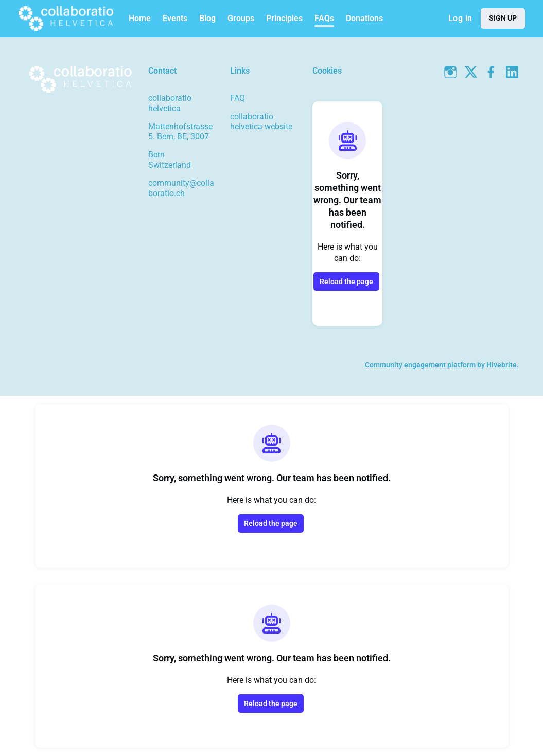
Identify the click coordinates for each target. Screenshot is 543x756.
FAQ (238, 98)
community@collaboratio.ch (181, 188)
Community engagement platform (420, 365)
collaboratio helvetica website (261, 122)
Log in (460, 18)
